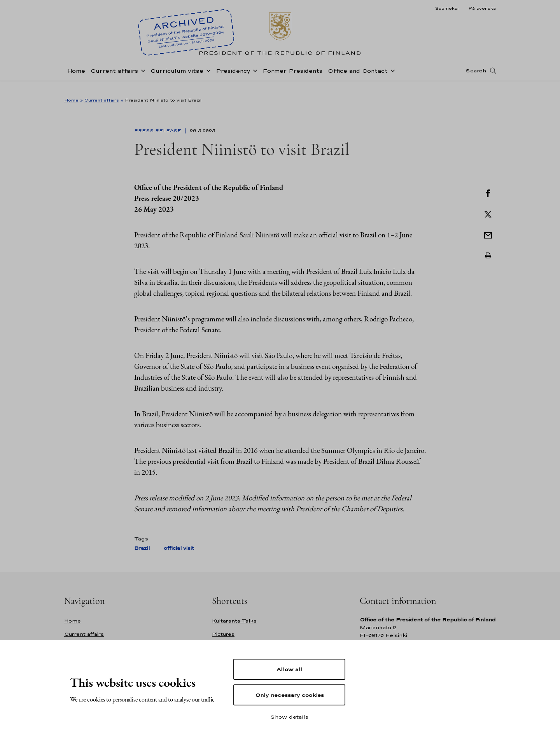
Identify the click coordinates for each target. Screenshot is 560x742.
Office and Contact (358, 79)
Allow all (289, 669)
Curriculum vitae (177, 79)
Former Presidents (292, 79)
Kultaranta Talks (234, 621)
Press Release (158, 131)
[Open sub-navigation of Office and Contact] (391, 79)
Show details (289, 717)
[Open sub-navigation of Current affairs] (142, 79)
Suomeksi (447, 8)
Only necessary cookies (290, 695)
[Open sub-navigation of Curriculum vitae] (207, 79)
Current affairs (114, 79)
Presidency (233, 79)
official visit (179, 548)
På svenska (482, 8)
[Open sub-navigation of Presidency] (254, 79)
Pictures (223, 634)
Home (76, 79)
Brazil (142, 548)
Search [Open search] (476, 79)
